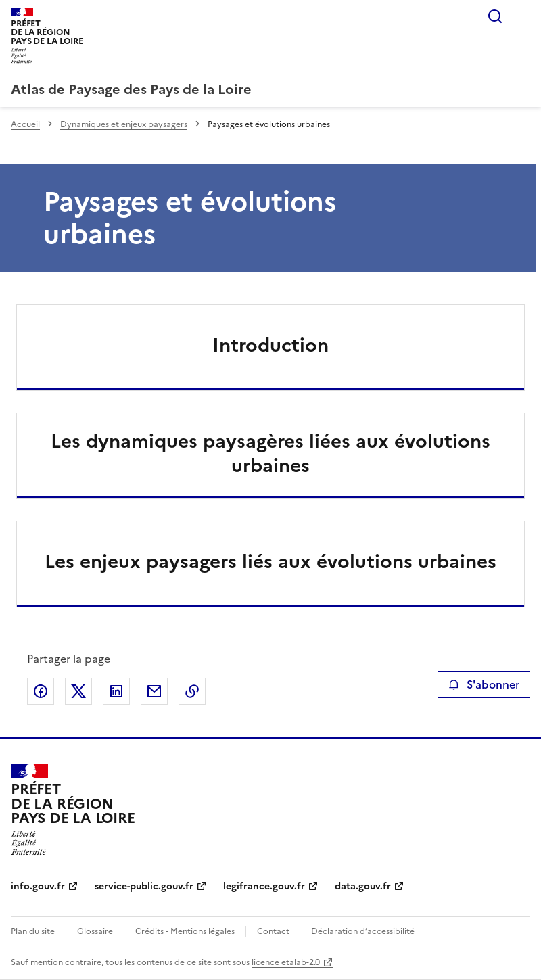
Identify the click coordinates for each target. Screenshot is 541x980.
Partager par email (154, 691)
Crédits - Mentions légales (185, 931)
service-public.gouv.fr (144, 886)
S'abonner (484, 684)
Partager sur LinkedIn (116, 691)
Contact (274, 931)
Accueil (25, 124)
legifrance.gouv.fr (264, 886)
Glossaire (95, 931)
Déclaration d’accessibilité (363, 931)
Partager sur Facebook (41, 691)
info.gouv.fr (38, 886)
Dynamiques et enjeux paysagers (124, 124)
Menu (522, 16)
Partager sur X (78, 691)
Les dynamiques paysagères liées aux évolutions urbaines (270, 453)
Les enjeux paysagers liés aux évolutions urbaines (270, 561)
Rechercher (495, 16)
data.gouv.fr (363, 886)
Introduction (270, 345)
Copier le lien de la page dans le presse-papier (192, 691)
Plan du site (33, 931)
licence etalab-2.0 (286, 962)
